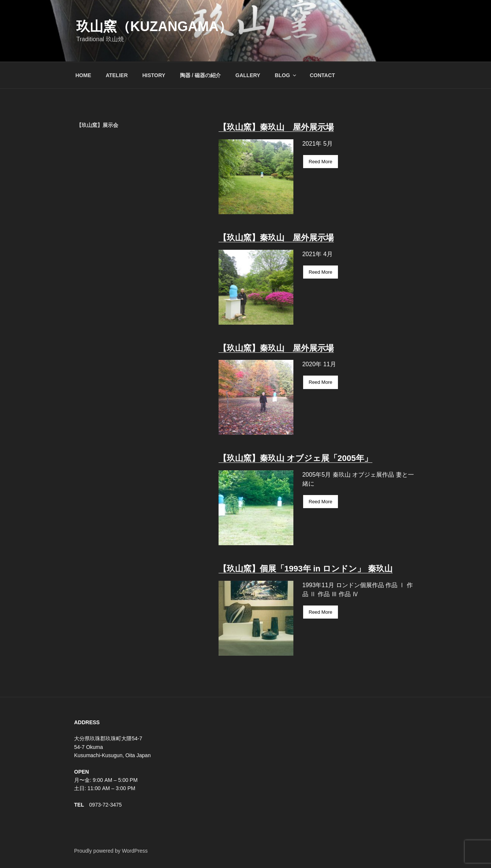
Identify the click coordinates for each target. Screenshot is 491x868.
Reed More (321, 162)
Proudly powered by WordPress (111, 851)
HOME (83, 75)
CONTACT (322, 75)
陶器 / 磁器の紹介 (201, 75)
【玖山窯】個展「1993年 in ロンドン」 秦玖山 (306, 569)
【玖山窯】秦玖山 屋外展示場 (276, 127)
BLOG (286, 75)
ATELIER (117, 75)
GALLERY (248, 75)
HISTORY (154, 75)
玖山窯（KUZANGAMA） (154, 26)
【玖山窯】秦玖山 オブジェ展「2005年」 (295, 458)
